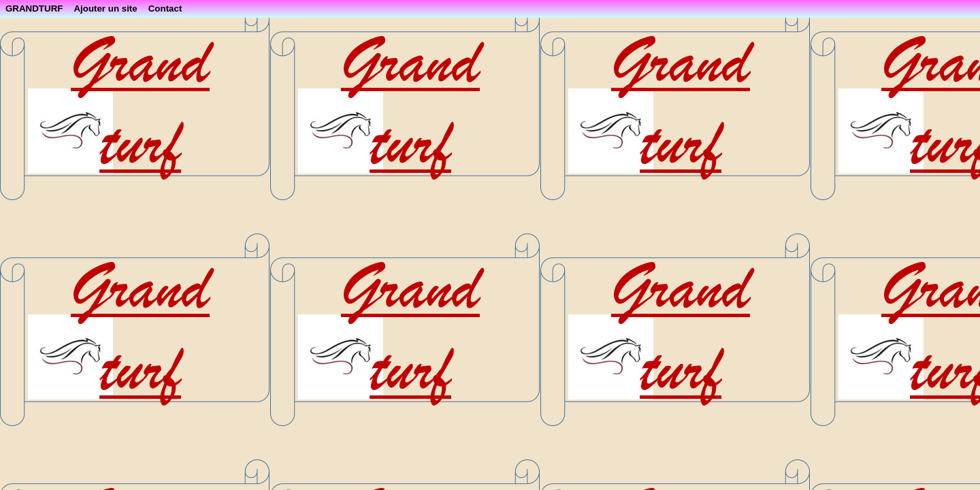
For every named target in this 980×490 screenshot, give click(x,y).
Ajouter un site (105, 9)
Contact (165, 9)
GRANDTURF (34, 9)
